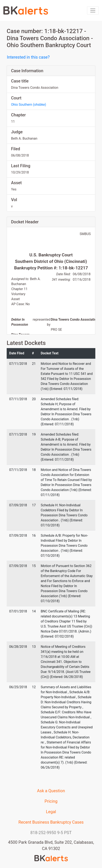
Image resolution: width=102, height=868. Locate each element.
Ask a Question (51, 791)
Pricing (51, 801)
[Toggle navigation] (93, 10)
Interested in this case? (28, 57)
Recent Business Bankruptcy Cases (51, 822)
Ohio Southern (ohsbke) (29, 105)
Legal (51, 812)
